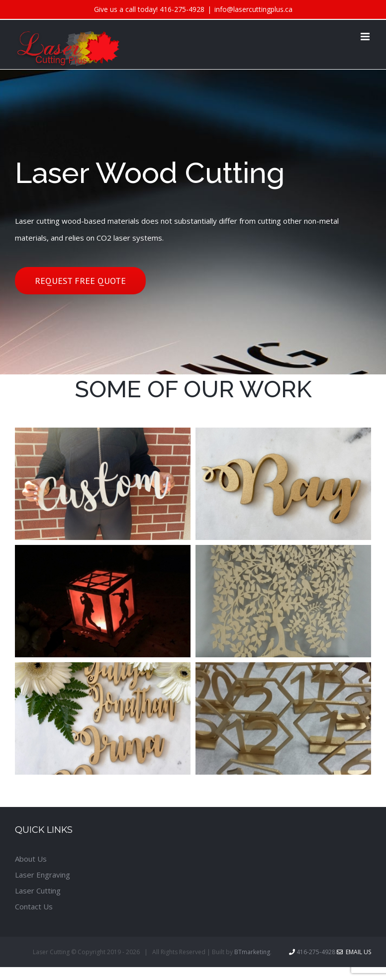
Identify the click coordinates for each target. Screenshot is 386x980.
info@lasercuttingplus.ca (253, 9)
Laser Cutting (38, 891)
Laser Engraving (43, 875)
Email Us (354, 952)
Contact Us (34, 906)
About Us (31, 859)
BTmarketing (252, 952)
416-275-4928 (182, 9)
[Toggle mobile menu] (366, 37)
